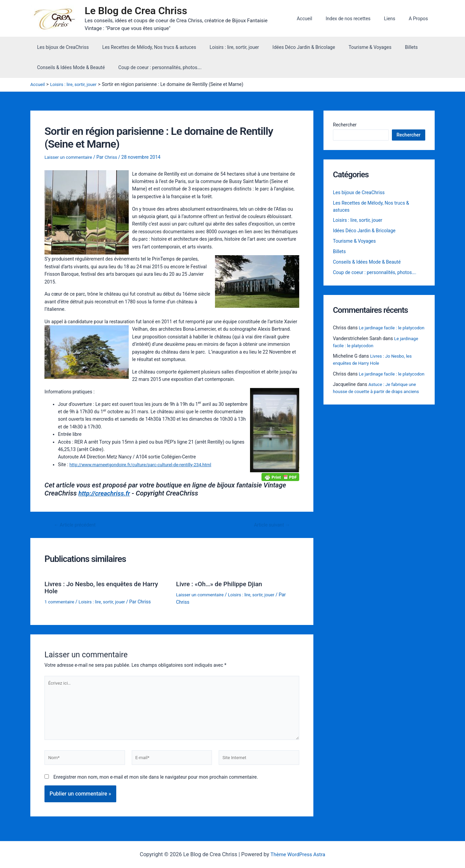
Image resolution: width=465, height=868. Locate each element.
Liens (396, 19)
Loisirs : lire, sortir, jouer (224, 49)
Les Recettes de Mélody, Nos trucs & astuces (143, 49)
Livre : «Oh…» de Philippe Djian (222, 585)
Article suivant (270, 526)
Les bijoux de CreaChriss (61, 49)
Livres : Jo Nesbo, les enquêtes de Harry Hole (105, 589)
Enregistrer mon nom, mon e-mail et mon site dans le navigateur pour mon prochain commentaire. (156, 783)
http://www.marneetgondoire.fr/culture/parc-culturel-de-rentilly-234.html (145, 466)
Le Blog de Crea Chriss (139, 11)
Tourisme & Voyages (352, 49)
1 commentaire (60, 602)
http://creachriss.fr (106, 495)
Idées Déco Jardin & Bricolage (290, 49)
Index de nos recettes (358, 19)
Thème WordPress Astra (298, 855)
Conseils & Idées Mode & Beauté (69, 69)
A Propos (420, 19)
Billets (389, 49)
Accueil (319, 19)
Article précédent (76, 526)
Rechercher (345, 126)
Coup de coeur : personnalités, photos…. (154, 69)
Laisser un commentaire (70, 159)
